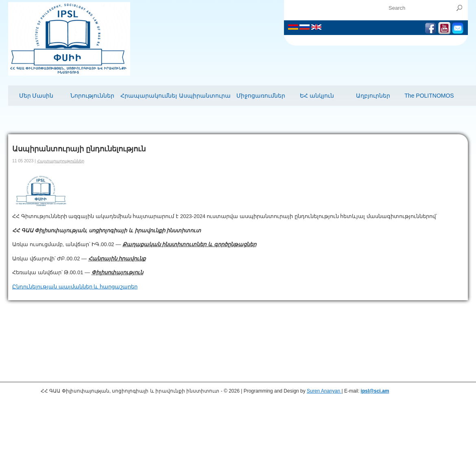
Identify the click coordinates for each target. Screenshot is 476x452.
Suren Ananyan (324, 391)
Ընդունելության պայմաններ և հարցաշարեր (75, 287)
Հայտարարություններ (61, 161)
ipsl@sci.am (375, 391)
